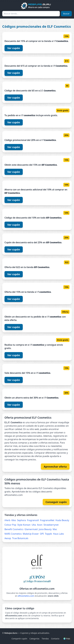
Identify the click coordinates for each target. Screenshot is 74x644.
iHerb (7, 520)
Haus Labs (58, 534)
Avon (40, 525)
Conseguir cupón (56, 502)
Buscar (66, 14)
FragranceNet (47, 520)
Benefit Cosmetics (14, 529)
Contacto (55, 639)
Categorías (34, 639)
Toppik (48, 534)
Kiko (14, 520)
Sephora (21, 520)
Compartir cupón (19, 639)
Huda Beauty (62, 520)
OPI (42, 534)
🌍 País (67, 639)
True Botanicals (20, 538)
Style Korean (24, 525)
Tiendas (45, 639)
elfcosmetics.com (26, 596)
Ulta (34, 525)
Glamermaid (31, 529)
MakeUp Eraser (31, 534)
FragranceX (33, 520)
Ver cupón (14, 48)
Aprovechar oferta (55, 467)
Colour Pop (10, 525)
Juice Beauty (45, 529)
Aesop (8, 538)
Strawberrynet (51, 525)
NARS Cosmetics (13, 534)
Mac (55, 529)
